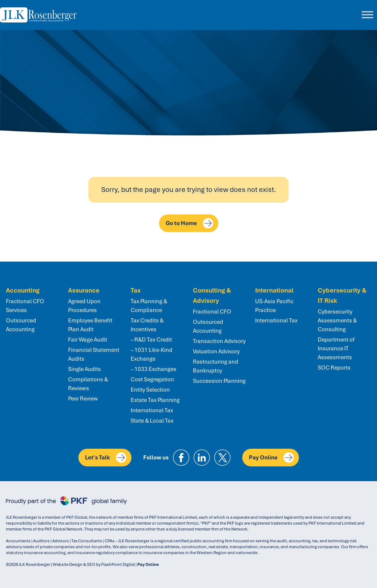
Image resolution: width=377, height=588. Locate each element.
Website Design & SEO (74, 564)
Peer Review (83, 399)
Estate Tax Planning (155, 400)
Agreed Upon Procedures (84, 306)
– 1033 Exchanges (154, 369)
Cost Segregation (152, 379)
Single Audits (84, 369)
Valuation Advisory (216, 351)
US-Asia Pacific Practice (274, 306)
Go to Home (189, 223)
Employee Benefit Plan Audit (90, 325)
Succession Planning (219, 381)
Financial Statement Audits (94, 354)
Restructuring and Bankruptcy (216, 366)
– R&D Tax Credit (151, 340)
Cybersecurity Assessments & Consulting (337, 321)
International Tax (152, 410)
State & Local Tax (152, 421)
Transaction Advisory (219, 341)
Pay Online (271, 458)
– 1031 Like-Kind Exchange (151, 354)
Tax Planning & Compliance (149, 306)
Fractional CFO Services (25, 306)
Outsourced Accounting (21, 325)
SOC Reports (334, 368)
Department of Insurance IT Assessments (336, 349)
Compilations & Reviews (88, 384)
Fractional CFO (212, 312)
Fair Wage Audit (88, 340)
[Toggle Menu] (367, 15)
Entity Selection (150, 390)
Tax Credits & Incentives (147, 325)
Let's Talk (106, 458)
